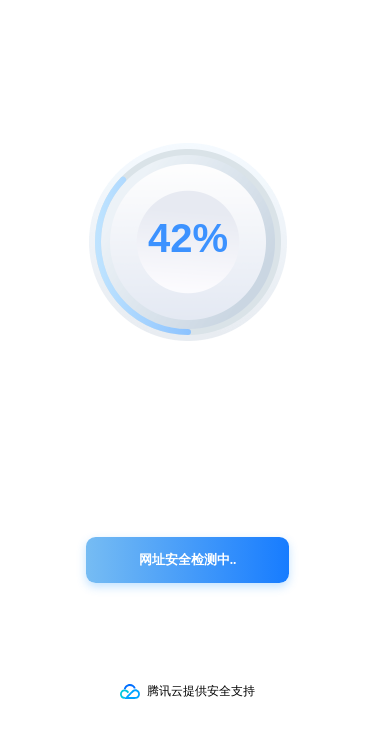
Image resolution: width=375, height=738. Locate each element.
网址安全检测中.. (188, 559)
